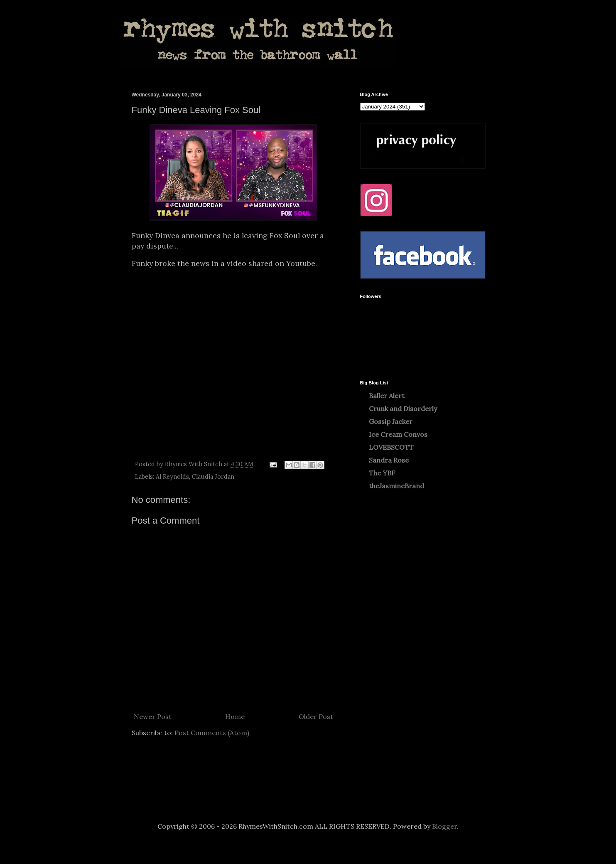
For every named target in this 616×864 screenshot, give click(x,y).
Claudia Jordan (213, 477)
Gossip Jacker (391, 421)
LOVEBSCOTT (391, 447)
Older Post (316, 716)
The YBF (382, 473)
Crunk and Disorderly (403, 409)
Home (235, 716)
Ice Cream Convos (398, 434)
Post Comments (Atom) (212, 733)
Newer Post (153, 716)
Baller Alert (387, 396)
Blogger (444, 826)
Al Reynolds (172, 477)
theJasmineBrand (396, 486)
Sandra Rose (389, 460)
